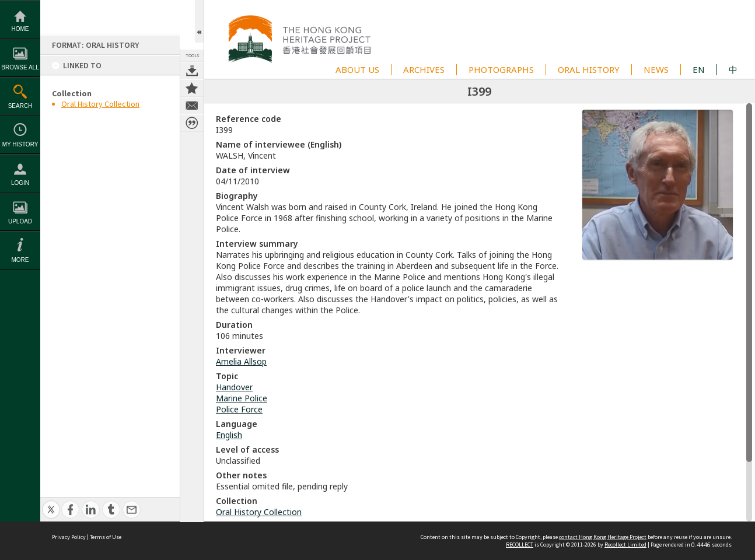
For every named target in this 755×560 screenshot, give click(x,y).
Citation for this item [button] (192, 123)
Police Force (239, 409)
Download (192, 71)
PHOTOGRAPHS (501, 69)
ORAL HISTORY (589, 69)
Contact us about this (192, 106)
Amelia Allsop (241, 361)
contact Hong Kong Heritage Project (603, 537)
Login (20, 183)
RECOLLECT (520, 545)
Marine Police (242, 398)
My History (20, 144)
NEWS (656, 69)
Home (20, 29)
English (229, 435)
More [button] (20, 260)
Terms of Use (106, 537)
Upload (20, 221)
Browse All (20, 67)
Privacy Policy (69, 537)
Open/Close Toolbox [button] (199, 21)
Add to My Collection (192, 88)
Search (20, 106)
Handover (234, 387)
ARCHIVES (424, 69)
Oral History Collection (100, 104)
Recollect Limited (625, 545)
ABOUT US (357, 69)
